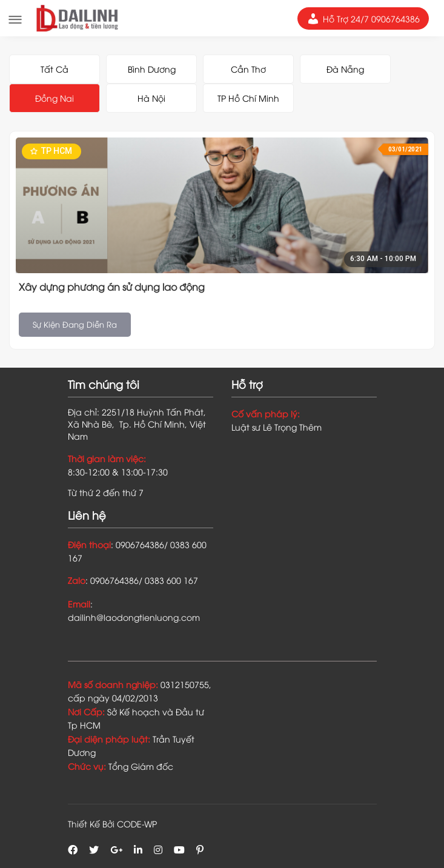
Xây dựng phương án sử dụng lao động (112, 287)
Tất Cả (55, 69)
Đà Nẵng (345, 69)
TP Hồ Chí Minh (248, 98)
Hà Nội (151, 98)
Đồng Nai (55, 98)
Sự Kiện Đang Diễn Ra (75, 324)
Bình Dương (152, 69)
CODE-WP (137, 823)
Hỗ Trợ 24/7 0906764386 (363, 19)
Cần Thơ (248, 69)
